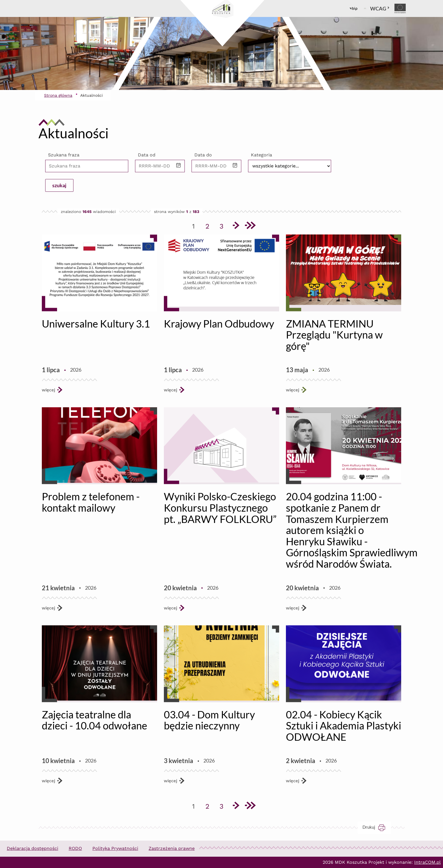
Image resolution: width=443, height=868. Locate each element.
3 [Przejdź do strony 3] (223, 225)
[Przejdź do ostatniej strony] (250, 226)
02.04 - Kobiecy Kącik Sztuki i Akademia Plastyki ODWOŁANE (344, 726)
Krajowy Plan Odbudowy (219, 324)
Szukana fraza (64, 155)
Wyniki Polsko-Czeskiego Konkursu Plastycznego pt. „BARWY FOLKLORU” (220, 508)
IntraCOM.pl (427, 862)
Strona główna (58, 95)
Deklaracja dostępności (32, 848)
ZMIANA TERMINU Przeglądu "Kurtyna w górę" (334, 335)
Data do (203, 155)
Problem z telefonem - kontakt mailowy (91, 502)
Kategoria (261, 155)
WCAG (380, 8)
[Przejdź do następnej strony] (236, 226)
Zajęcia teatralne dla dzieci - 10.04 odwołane (95, 720)
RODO (75, 848)
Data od (147, 155)
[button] (179, 166)
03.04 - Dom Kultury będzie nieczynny (209, 720)
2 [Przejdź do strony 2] (209, 225)
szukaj (59, 185)
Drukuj (377, 827)
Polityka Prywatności (115, 848)
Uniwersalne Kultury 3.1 (96, 324)
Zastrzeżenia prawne (172, 848)
